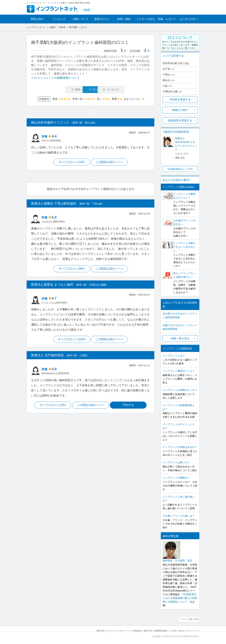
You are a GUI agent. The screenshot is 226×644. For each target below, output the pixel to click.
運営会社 (94, 630)
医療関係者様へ (159, 630)
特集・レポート (167, 19)
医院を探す (37, 19)
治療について (81, 19)
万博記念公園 (172, 91)
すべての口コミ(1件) (71, 163)
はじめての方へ (189, 19)
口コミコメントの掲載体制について (57, 78)
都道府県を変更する (180, 120)
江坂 (167, 86)
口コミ (92, 90)
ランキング (59, 19)
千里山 (169, 75)
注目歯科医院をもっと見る (180, 169)
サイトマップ (193, 630)
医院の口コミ (102, 19)
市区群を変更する (180, 99)
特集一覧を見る (180, 338)
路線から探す (180, 110)
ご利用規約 (131, 630)
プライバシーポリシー (112, 630)
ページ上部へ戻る (189, 619)
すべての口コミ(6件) (71, 269)
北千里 (169, 69)
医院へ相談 (124, 19)
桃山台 (169, 80)
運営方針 (144, 630)
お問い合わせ (177, 630)
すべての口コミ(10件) (71, 340)
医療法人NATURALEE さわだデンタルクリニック (186, 144)
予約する (129, 406)
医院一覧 (55, 90)
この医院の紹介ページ (110, 163)
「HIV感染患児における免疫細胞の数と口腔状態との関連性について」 (180, 598)
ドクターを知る (146, 19)
